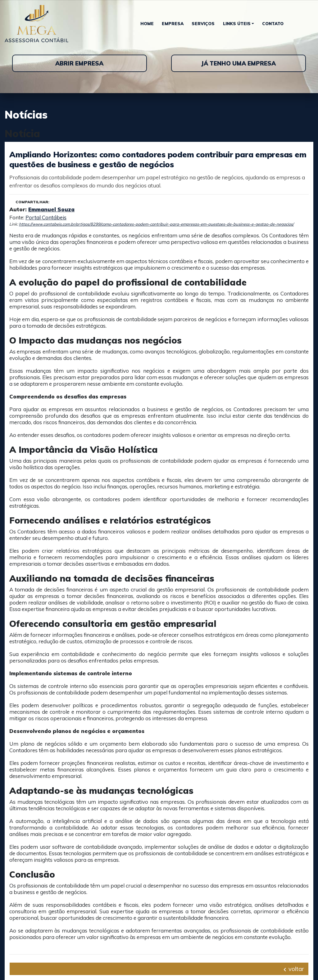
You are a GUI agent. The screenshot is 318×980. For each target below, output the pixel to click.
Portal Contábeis (46, 217)
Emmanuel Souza (51, 209)
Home (147, 23)
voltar (294, 969)
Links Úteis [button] (237, 23)
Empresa (173, 23)
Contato (273, 23)
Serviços (203, 23)
